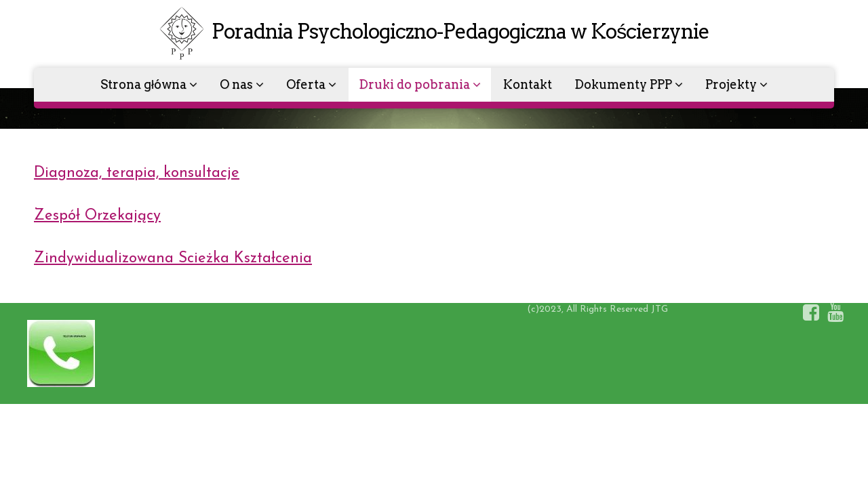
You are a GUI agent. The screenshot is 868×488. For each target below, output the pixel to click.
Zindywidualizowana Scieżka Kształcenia (173, 259)
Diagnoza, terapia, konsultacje (137, 173)
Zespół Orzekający (97, 216)
